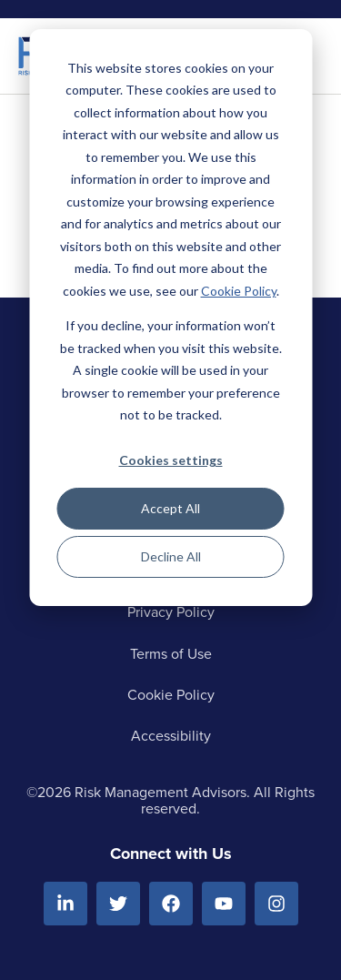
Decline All (171, 556)
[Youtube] (224, 904)
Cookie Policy (239, 291)
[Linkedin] (65, 904)
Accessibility (171, 736)
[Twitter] (118, 904)
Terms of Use (171, 654)
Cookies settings (171, 460)
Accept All (170, 508)
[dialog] (170, 318)
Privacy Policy (171, 612)
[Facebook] (171, 904)
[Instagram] (276, 904)
